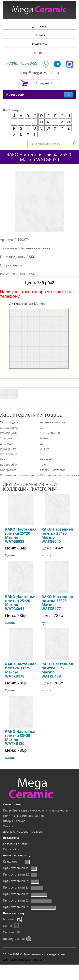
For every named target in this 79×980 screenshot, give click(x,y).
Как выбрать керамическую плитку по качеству (36, 810)
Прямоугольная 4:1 (16, 894)
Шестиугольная (14, 939)
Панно (7, 926)
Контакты (39, 44)
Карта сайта (11, 849)
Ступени (9, 932)
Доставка (40, 26)
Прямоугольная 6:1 (16, 907)
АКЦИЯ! (39, 53)
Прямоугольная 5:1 (16, 900)
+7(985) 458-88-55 (21, 63)
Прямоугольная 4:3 (16, 868)
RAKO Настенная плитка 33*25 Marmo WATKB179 (57, 670)
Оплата (40, 35)
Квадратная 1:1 (13, 861)
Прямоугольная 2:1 (16, 881)
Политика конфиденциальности (25, 816)
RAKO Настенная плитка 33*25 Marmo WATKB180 (21, 737)
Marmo (40, 304)
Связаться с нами (15, 844)
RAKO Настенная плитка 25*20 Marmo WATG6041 (21, 603)
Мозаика (9, 919)
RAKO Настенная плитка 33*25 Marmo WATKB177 (57, 603)
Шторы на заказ (14, 821)
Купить (10, 555)
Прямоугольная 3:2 (16, 874)
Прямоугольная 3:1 (16, 887)
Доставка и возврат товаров (22, 832)
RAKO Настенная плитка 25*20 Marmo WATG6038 (21, 535)
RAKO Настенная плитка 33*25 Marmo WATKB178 (21, 670)
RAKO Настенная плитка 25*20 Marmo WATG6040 (57, 535)
